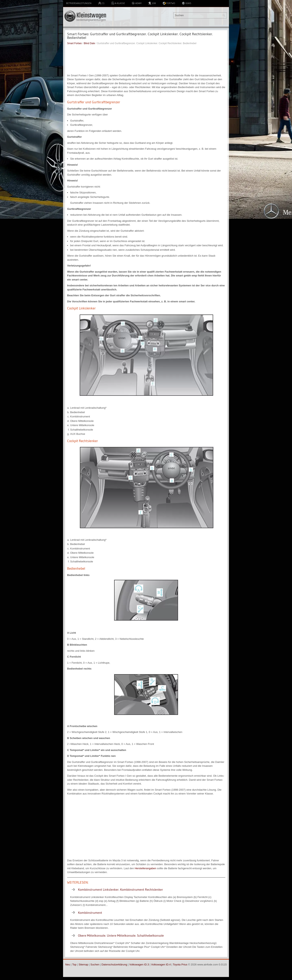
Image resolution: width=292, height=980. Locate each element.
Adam (137, 3)
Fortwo (169, 3)
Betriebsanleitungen (79, 3)
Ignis (186, 3)
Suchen (95, 965)
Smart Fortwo (74, 43)
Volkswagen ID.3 (139, 965)
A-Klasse (118, 3)
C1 (101, 3)
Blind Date (89, 43)
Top (74, 965)
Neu (68, 965)
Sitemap (83, 965)
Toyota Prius (180, 965)
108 (152, 3)
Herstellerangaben (145, 868)
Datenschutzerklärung (114, 965)
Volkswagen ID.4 (161, 965)
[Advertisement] (146, 59)
